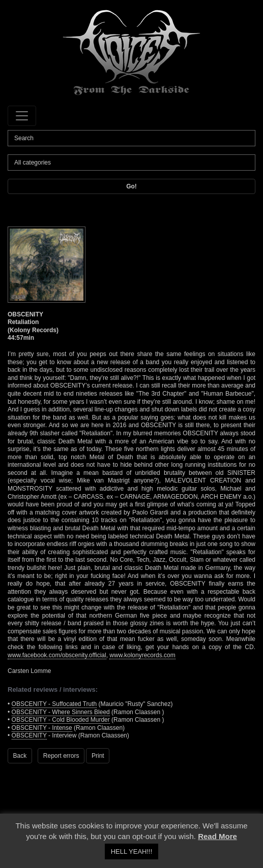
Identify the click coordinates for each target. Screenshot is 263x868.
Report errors (61, 756)
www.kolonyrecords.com (142, 655)
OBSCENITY (29, 735)
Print (98, 756)
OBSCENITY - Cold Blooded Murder (61, 720)
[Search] (131, 138)
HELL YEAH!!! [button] (132, 851)
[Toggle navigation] (22, 116)
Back (20, 756)
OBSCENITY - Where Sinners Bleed (61, 712)
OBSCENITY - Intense (42, 728)
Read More (217, 836)
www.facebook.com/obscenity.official (57, 655)
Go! (131, 186)
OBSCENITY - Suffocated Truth (54, 704)
